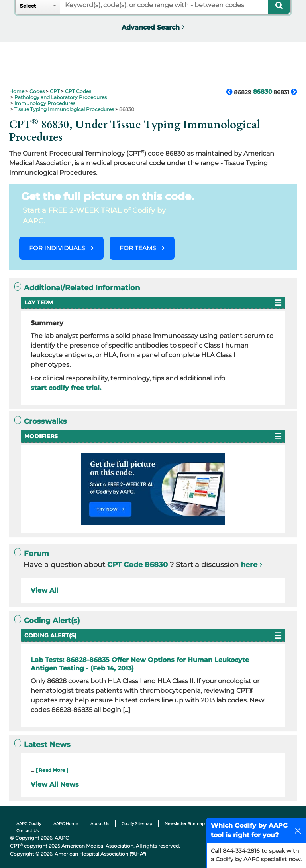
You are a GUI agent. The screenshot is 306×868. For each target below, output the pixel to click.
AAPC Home (66, 824)
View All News (55, 784)
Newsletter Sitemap (185, 824)
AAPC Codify (29, 824)
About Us (100, 824)
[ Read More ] (52, 770)
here (249, 565)
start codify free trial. (66, 388)
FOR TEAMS (138, 248)
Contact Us (27, 831)
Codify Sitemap (137, 824)
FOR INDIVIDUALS (57, 248)
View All (44, 590)
